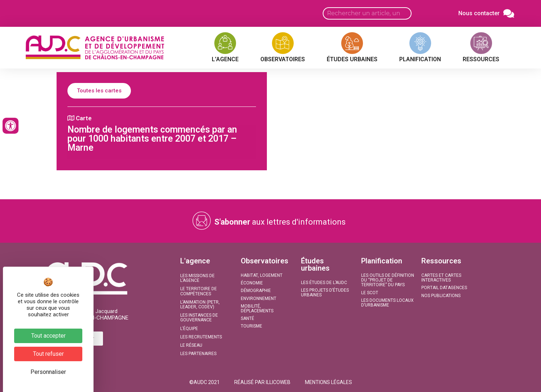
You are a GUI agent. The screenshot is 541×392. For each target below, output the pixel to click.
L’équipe (189, 329)
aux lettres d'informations (280, 222)
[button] (205, 382)
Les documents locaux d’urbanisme (387, 303)
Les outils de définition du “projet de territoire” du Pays (388, 280)
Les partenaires (198, 354)
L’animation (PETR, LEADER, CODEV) (200, 305)
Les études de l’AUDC (324, 283)
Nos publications (441, 296)
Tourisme (251, 326)
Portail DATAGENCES (444, 288)
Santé (247, 318)
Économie (252, 283)
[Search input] (367, 13)
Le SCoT (370, 293)
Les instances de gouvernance (199, 318)
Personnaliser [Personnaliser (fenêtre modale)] (48, 372)
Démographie (256, 291)
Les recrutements (201, 337)
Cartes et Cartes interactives (441, 278)
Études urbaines (315, 264)
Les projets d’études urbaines (325, 293)
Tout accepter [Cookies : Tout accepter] (48, 336)
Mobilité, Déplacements (257, 308)
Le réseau (191, 345)
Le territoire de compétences (199, 291)
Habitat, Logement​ (262, 275)
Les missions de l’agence (197, 278)
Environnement (259, 299)
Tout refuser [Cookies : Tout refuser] (48, 354)
